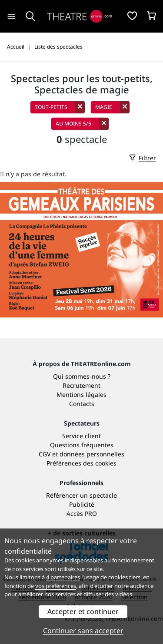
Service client (81, 436)
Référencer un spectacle (81, 495)
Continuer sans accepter (83, 631)
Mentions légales (81, 395)
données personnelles (92, 454)
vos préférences (56, 586)
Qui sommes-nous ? (82, 376)
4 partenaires (63, 577)
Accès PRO (82, 514)
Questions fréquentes (82, 445)
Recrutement (81, 385)
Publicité (82, 504)
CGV (45, 454)
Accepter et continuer (83, 611)
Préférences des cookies (81, 463)
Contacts (82, 404)
